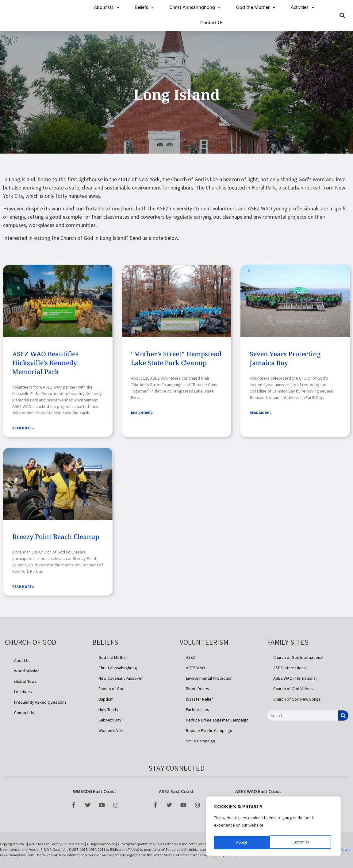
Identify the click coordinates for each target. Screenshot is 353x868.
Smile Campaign (200, 742)
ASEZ (191, 659)
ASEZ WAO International (295, 679)
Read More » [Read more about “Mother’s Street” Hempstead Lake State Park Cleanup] (142, 413)
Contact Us (212, 23)
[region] (273, 827)
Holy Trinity (108, 711)
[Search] (343, 717)
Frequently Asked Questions (40, 703)
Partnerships (198, 711)
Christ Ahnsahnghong (195, 8)
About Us (107, 8)
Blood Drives (198, 690)
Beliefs (144, 8)
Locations (23, 693)
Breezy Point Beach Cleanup (56, 537)
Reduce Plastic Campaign (209, 732)
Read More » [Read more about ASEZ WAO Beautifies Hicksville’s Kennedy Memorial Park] (23, 429)
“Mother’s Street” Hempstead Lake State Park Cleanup (176, 358)
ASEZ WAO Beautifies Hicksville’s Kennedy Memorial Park (45, 363)
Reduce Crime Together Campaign (217, 721)
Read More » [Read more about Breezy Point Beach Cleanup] (23, 588)
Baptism (106, 700)
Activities (303, 8)
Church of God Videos (293, 690)
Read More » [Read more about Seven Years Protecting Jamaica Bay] (261, 413)
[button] (342, 16)
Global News (25, 682)
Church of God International (298, 659)
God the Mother (256, 8)
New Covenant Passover (121, 679)
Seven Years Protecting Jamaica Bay (285, 358)
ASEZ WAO (196, 669)
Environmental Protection (209, 679)
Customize (245, 843)
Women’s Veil (111, 732)
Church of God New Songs (297, 700)
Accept (305, 843)
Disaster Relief (199, 700)
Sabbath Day (110, 721)
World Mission (27, 672)
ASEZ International (290, 669)
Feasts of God (111, 690)
